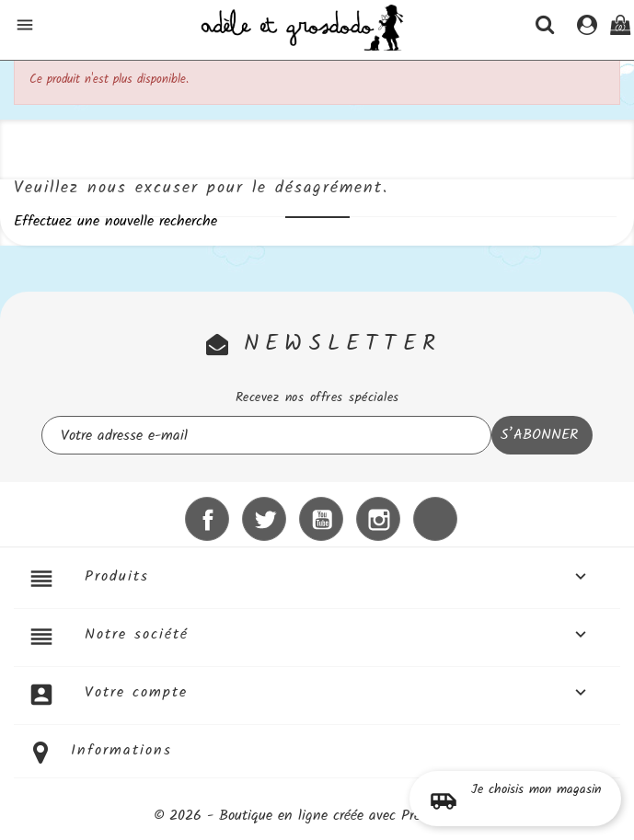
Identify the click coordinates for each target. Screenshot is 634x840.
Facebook (207, 519)
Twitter (264, 519)
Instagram (378, 519)
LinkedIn (435, 519)
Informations (121, 750)
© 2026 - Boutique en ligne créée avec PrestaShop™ (317, 816)
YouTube (321, 519)
